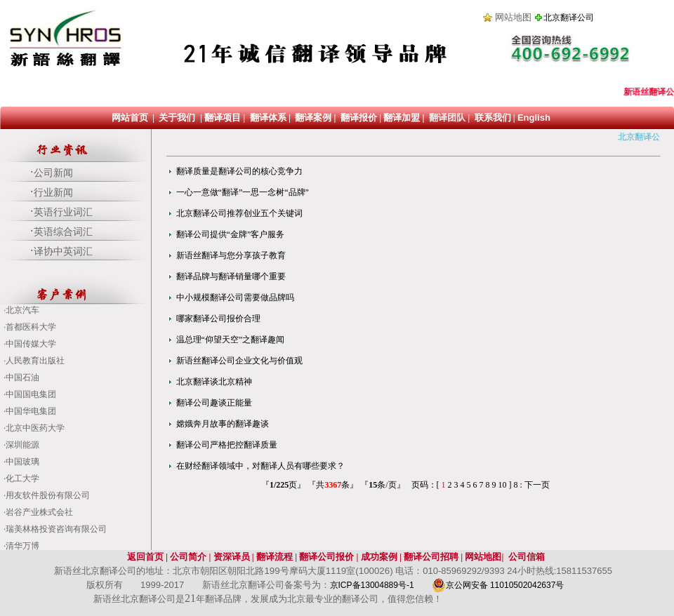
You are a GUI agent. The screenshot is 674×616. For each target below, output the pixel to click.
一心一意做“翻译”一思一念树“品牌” (243, 192)
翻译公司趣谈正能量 (214, 403)
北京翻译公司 (569, 18)
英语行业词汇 (63, 212)
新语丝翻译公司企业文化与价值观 (239, 361)
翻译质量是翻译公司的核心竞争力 (239, 171)
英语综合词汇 (63, 232)
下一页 (537, 485)
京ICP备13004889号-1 (373, 585)
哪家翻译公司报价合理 (218, 319)
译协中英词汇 (63, 252)
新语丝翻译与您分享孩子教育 (231, 255)
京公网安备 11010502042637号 (498, 585)
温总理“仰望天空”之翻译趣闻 (231, 340)
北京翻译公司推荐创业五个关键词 (239, 213)
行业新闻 (53, 193)
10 (503, 485)
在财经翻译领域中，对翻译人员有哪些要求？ (260, 466)
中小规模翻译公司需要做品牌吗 (235, 297)
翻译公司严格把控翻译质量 (227, 445)
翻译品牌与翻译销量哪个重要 (231, 276)
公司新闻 (53, 173)
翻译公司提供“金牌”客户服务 (231, 234)
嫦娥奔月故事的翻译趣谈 (223, 424)
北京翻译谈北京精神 (214, 382)
